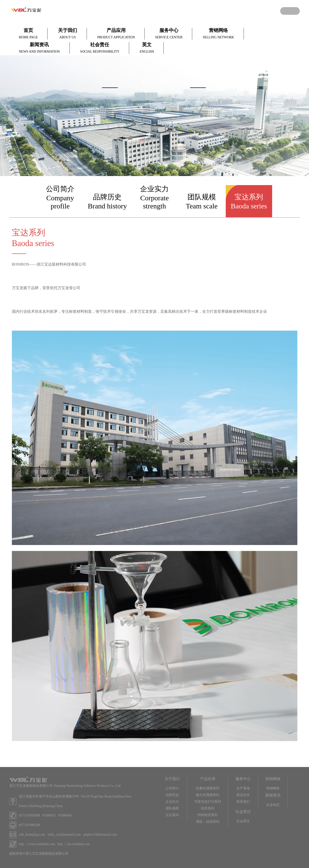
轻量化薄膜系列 (208, 788)
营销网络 (273, 788)
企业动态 (273, 805)
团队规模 (172, 808)
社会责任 (243, 821)
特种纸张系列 (208, 815)
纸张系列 (208, 808)
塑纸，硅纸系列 (208, 822)
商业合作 (243, 795)
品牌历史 (172, 795)
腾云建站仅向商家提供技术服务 (94, 854)
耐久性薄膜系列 (208, 795)
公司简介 (172, 788)
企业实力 (172, 802)
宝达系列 (172, 815)
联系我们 (243, 802)
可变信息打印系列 (208, 802)
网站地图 (125, 854)
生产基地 (243, 788)
